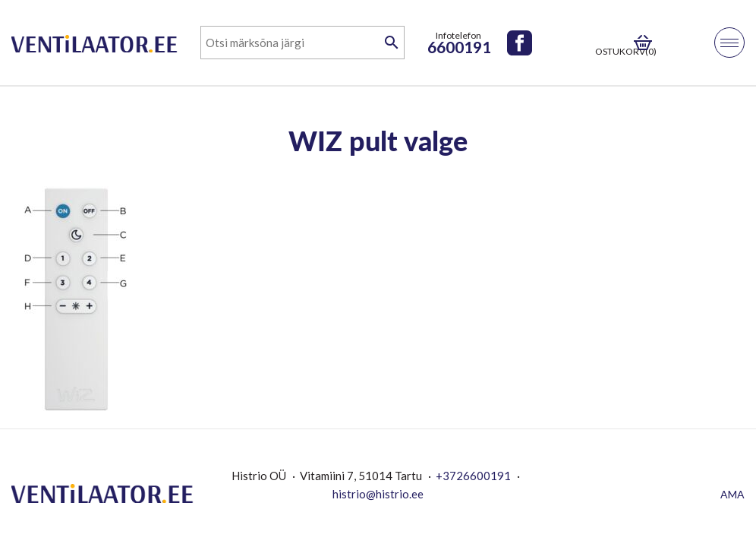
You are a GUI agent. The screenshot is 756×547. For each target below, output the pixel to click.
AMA (732, 494)
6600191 (459, 47)
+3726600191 (473, 476)
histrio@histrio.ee (378, 494)
